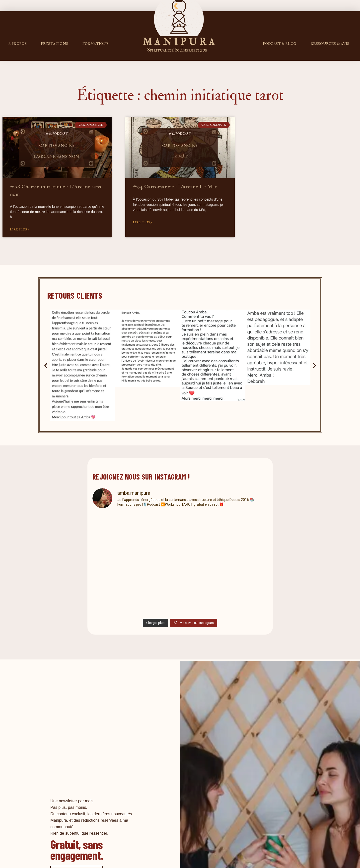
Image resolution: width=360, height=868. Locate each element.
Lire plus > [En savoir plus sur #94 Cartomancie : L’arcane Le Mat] (142, 222)
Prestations (54, 44)
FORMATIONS (96, 44)
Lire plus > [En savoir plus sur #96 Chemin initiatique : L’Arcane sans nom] (20, 230)
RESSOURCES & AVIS (330, 44)
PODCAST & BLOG (280, 44)
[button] (46, 366)
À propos (18, 44)
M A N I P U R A (179, 42)
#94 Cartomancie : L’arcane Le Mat (175, 187)
